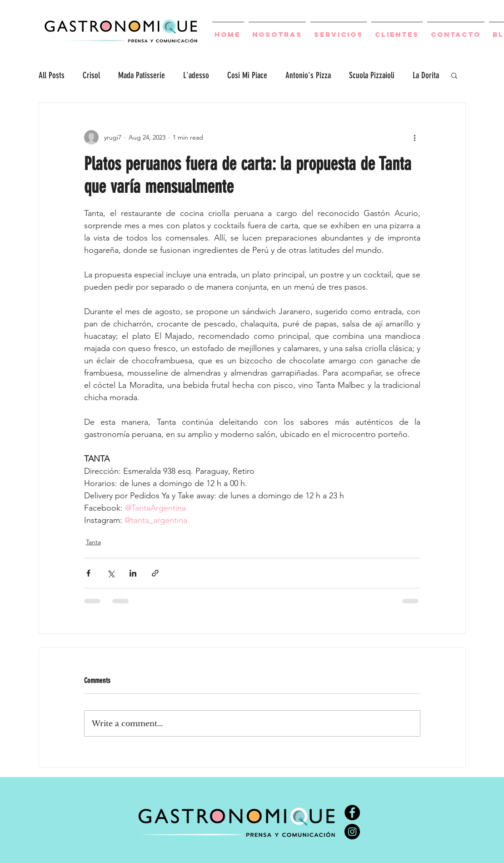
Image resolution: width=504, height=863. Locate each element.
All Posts (52, 75)
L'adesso (196, 75)
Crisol (91, 75)
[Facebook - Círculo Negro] (352, 813)
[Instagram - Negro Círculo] (352, 832)
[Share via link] (155, 573)
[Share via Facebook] (88, 573)
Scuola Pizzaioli (372, 75)
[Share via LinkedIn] (133, 573)
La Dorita (426, 75)
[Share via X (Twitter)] (111, 573)
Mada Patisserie (142, 75)
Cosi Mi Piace (247, 75)
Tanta (93, 542)
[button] (454, 75)
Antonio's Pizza (308, 75)
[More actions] (415, 137)
